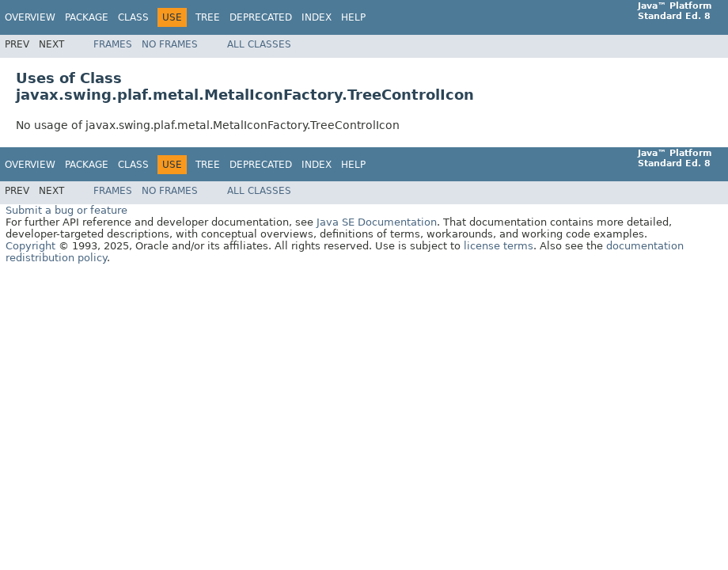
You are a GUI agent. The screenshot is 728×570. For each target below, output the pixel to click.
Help (353, 17)
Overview (30, 17)
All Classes (259, 44)
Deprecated (261, 17)
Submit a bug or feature (66, 210)
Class (133, 17)
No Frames (170, 44)
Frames (113, 44)
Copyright (30, 246)
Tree (208, 17)
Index (317, 17)
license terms (499, 246)
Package (87, 17)
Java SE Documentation (377, 222)
